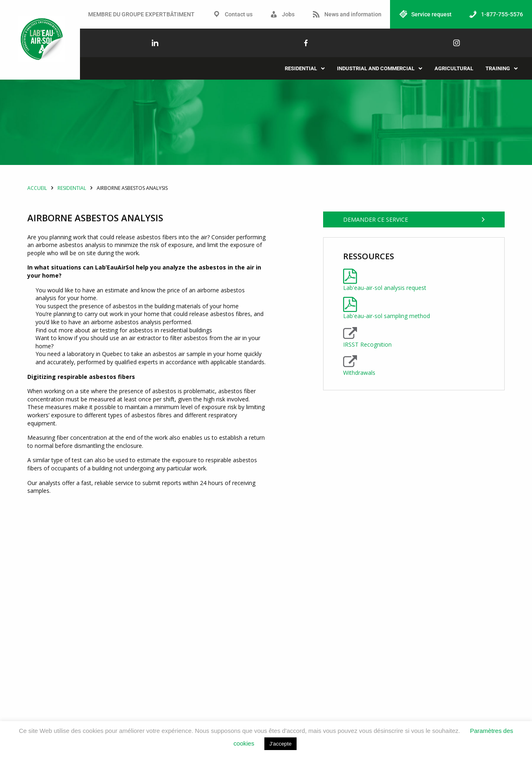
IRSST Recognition (367, 394)
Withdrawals (359, 423)
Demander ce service (376, 277)
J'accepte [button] (280, 744)
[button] (305, 68)
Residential (305, 68)
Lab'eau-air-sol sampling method (387, 366)
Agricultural (454, 68)
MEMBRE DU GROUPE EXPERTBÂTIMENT (141, 14)
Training (502, 68)
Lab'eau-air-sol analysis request (385, 338)
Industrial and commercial (380, 68)
